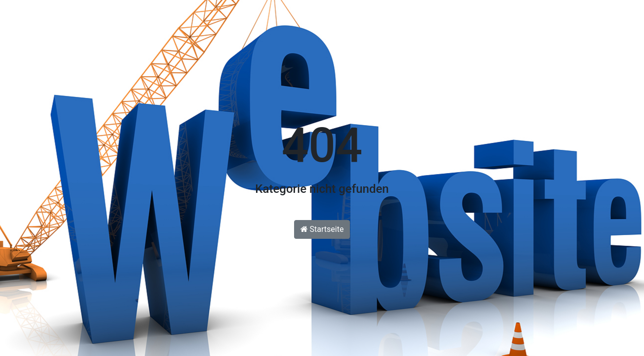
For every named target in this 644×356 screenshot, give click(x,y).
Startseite (322, 229)
